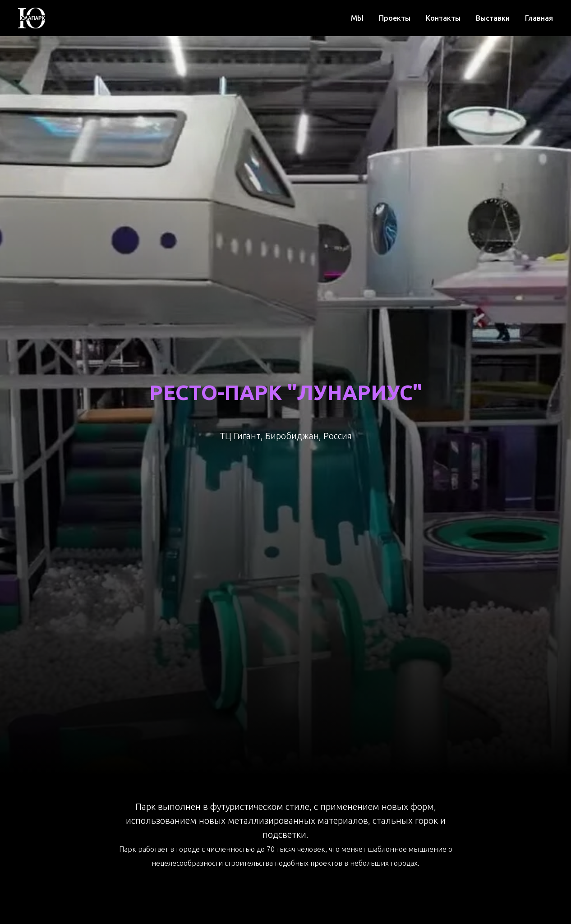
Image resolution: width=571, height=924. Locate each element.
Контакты (443, 18)
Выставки (493, 18)
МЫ (357, 18)
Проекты (395, 18)
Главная (539, 18)
